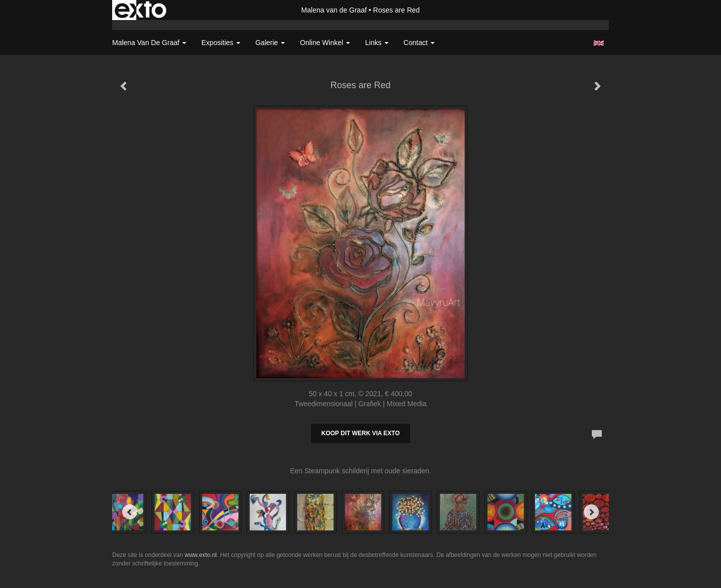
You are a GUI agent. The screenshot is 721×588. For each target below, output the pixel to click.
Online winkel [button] (325, 43)
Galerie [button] (270, 43)
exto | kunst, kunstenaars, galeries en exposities (140, 10)
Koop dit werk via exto (360, 433)
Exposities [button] (221, 43)
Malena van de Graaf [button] (149, 43)
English (599, 43)
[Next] (591, 512)
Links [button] (377, 43)
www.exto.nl (201, 555)
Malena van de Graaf (334, 10)
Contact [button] (419, 43)
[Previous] (130, 512)
